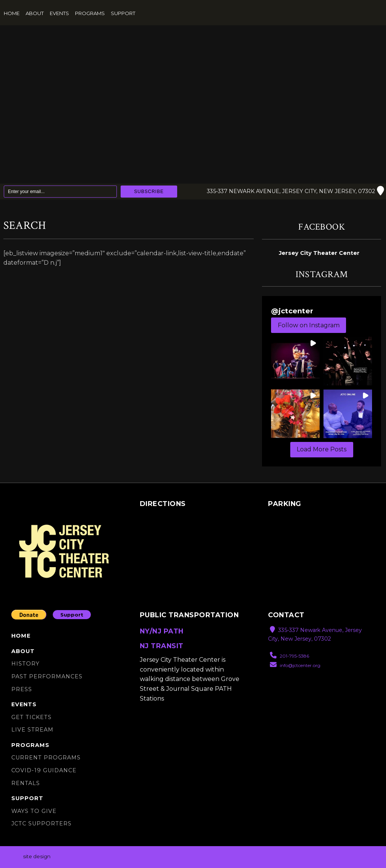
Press (22, 689)
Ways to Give (34, 811)
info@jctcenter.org (295, 665)
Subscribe (149, 192)
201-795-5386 (289, 656)
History (25, 664)
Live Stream (32, 730)
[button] (295, 361)
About (35, 13)
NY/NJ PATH (162, 631)
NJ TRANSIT (162, 646)
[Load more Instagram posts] (322, 450)
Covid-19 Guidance (44, 770)
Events (59, 13)
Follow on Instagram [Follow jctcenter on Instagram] (309, 325)
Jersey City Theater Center (319, 253)
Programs (90, 13)
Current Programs (46, 758)
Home (12, 13)
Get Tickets (31, 717)
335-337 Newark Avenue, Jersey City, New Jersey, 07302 (294, 192)
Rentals (26, 783)
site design (37, 856)
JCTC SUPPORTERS (41, 824)
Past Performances (47, 676)
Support (123, 13)
